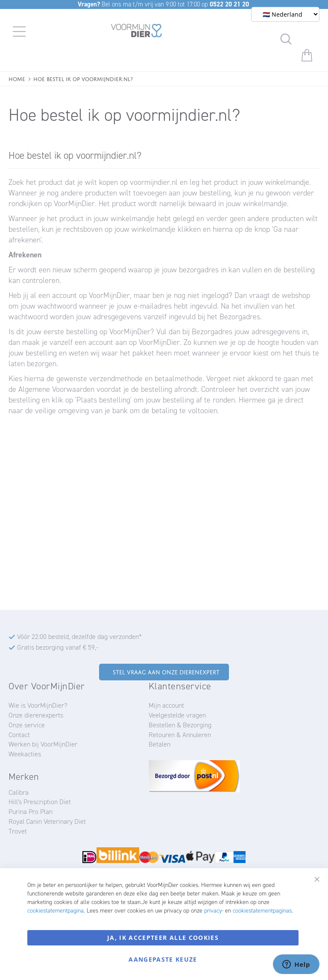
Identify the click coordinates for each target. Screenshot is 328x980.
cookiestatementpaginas (262, 911)
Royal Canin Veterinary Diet (47, 821)
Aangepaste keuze (163, 959)
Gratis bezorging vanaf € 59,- (58, 647)
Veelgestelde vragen (177, 715)
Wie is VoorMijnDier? (38, 705)
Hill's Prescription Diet (40, 802)
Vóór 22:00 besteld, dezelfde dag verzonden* (79, 637)
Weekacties (25, 754)
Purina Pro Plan (31, 812)
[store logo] (136, 32)
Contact (19, 735)
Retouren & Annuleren (180, 735)
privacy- (214, 911)
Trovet (18, 831)
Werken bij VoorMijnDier (43, 744)
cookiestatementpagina (56, 911)
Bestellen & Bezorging (180, 725)
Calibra (19, 792)
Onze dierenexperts (36, 715)
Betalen (160, 744)
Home (17, 78)
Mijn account (166, 705)
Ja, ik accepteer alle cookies (163, 938)
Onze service (27, 725)
